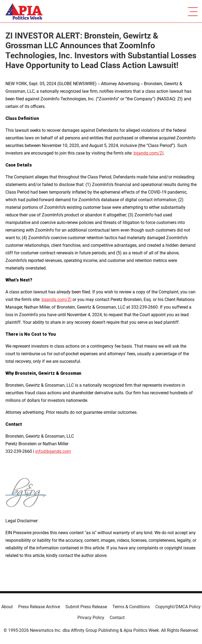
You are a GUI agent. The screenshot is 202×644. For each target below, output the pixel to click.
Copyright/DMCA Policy (178, 607)
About (7, 607)
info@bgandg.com (53, 451)
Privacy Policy (91, 618)
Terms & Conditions (131, 607)
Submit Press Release (86, 607)
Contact (117, 618)
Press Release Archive (39, 607)
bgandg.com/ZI (149, 153)
